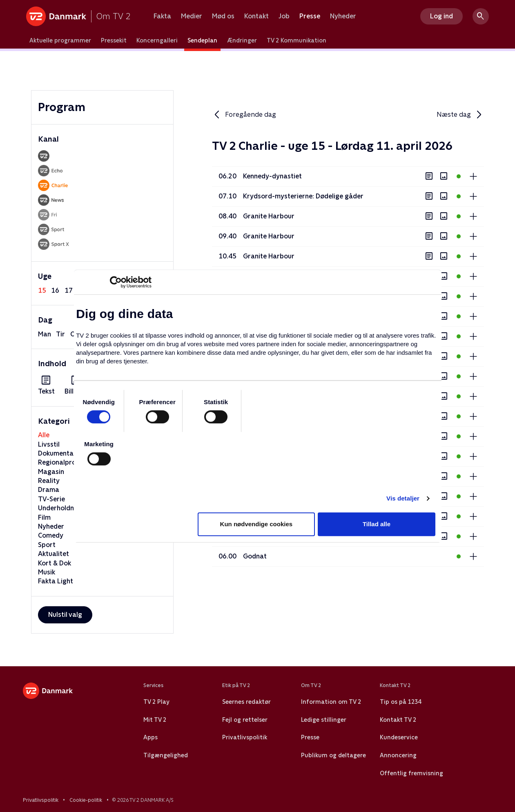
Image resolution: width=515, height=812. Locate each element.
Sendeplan (202, 40)
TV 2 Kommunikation (297, 40)
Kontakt (256, 16)
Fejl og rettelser (245, 720)
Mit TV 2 (155, 720)
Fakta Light (56, 581)
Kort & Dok (55, 563)
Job (284, 16)
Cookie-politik (86, 800)
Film (44, 517)
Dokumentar (57, 453)
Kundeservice (399, 737)
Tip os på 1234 (400, 702)
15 (42, 290)
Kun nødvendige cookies (256, 524)
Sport (47, 545)
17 (69, 290)
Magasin (51, 472)
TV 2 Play (156, 702)
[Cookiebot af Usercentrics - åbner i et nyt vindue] (116, 282)
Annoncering (398, 755)
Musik (47, 572)
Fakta (162, 16)
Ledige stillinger (324, 720)
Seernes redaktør (246, 702)
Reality (49, 481)
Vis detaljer (403, 498)
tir (60, 334)
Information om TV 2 (331, 702)
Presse (310, 16)
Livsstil (49, 444)
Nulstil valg (65, 615)
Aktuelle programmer (60, 40)
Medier (192, 16)
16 (55, 290)
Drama (49, 490)
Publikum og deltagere (333, 755)
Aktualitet (54, 554)
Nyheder (343, 16)
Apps (150, 737)
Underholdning (61, 508)
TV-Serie (51, 499)
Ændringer (242, 40)
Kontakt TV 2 (398, 720)
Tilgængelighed (166, 755)
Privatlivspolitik (245, 737)
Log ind (441, 16)
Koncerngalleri (157, 40)
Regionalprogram (65, 462)
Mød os (223, 16)
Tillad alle (377, 524)
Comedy (51, 535)
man (45, 334)
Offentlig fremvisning (411, 773)
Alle (44, 435)
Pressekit (114, 40)
